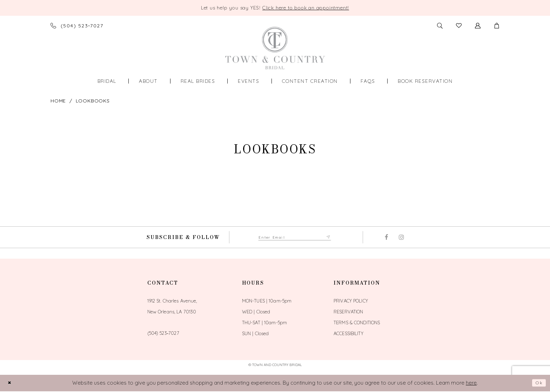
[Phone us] (77, 26)
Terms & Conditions (357, 323)
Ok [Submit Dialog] (538, 384)
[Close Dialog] (11, 384)
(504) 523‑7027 (163, 334)
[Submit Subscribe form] (336, 238)
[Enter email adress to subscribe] (295, 238)
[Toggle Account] (478, 26)
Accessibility (348, 334)
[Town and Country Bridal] (275, 48)
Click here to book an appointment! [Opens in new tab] (306, 8)
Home (58, 101)
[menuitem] (107, 81)
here (471, 383)
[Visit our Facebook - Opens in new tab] (386, 238)
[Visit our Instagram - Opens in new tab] (401, 238)
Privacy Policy (351, 301)
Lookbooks (93, 101)
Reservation (348, 312)
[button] (497, 26)
